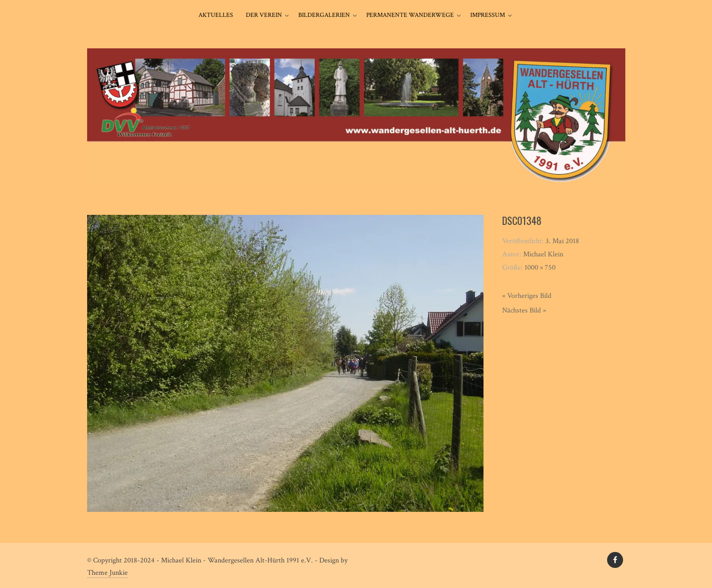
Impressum (488, 15)
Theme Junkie (107, 573)
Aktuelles (216, 15)
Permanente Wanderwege (410, 15)
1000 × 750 (540, 268)
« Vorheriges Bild (527, 296)
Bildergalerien (324, 15)
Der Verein (264, 15)
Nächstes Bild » (524, 310)
